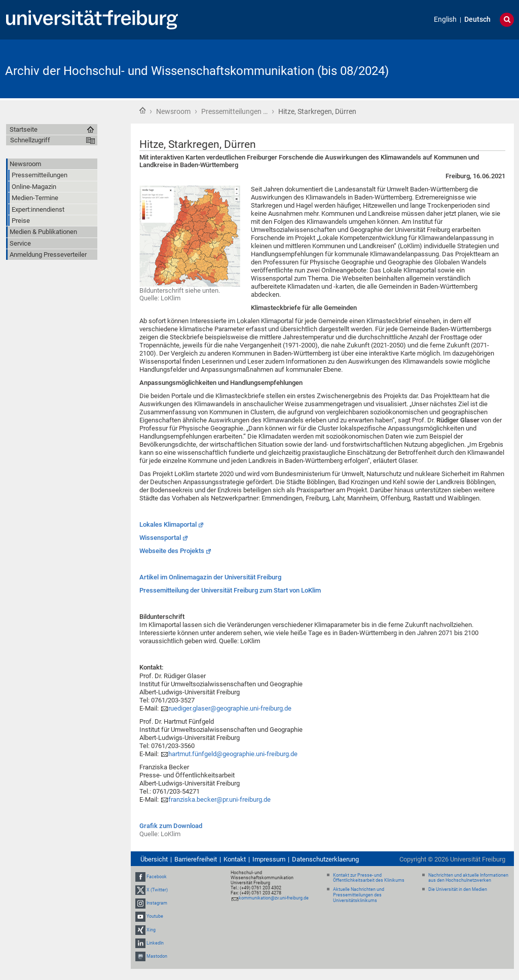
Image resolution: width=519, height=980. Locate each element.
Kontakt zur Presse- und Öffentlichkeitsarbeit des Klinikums (369, 878)
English (445, 19)
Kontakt (235, 859)
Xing (151, 930)
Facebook (157, 877)
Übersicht (154, 859)
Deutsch (477, 19)
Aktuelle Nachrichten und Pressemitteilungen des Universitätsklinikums (359, 895)
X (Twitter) (157, 890)
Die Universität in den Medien (458, 889)
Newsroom (173, 111)
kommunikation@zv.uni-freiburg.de (274, 898)
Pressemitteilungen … (234, 111)
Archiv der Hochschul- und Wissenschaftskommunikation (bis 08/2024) (197, 71)
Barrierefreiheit (196, 859)
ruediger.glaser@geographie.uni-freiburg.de (230, 708)
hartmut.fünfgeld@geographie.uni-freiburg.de (233, 754)
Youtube (155, 916)
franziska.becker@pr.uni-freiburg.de (219, 799)
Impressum (269, 859)
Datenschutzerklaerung (325, 859)
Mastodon (157, 956)
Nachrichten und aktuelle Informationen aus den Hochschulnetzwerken (468, 878)
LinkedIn (155, 943)
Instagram (157, 903)
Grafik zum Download (171, 826)
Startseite (142, 110)
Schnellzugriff (30, 140)
